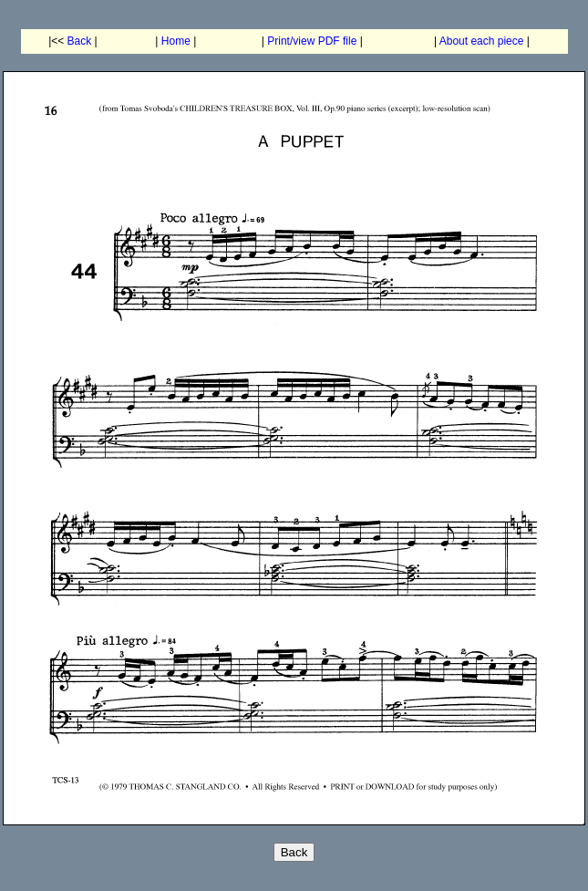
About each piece (482, 41)
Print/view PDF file (312, 41)
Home (176, 41)
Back (80, 41)
